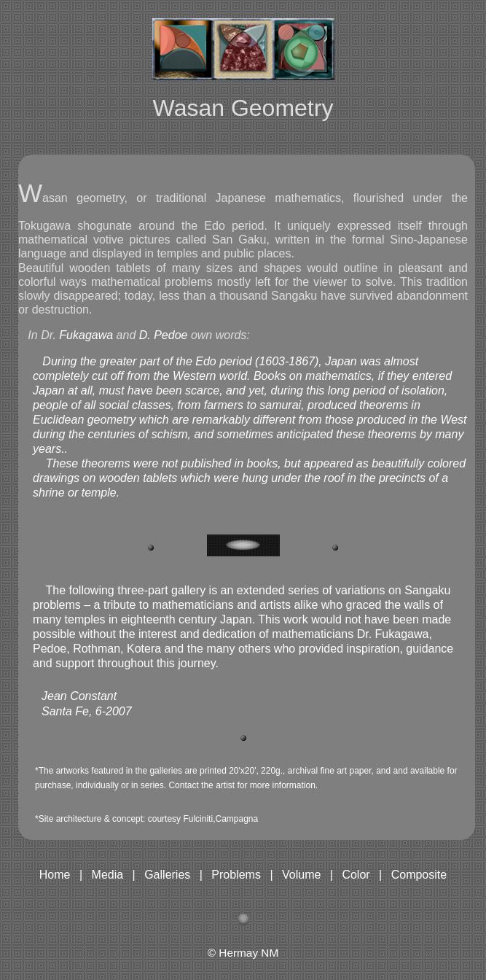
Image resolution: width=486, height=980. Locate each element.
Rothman (97, 649)
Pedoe (50, 649)
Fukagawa (86, 335)
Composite (419, 875)
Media (108, 875)
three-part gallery (160, 590)
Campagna (236, 819)
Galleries (167, 875)
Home (55, 875)
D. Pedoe (165, 335)
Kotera (144, 649)
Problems (236, 875)
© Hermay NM (243, 953)
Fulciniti (198, 819)
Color (356, 875)
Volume (301, 875)
